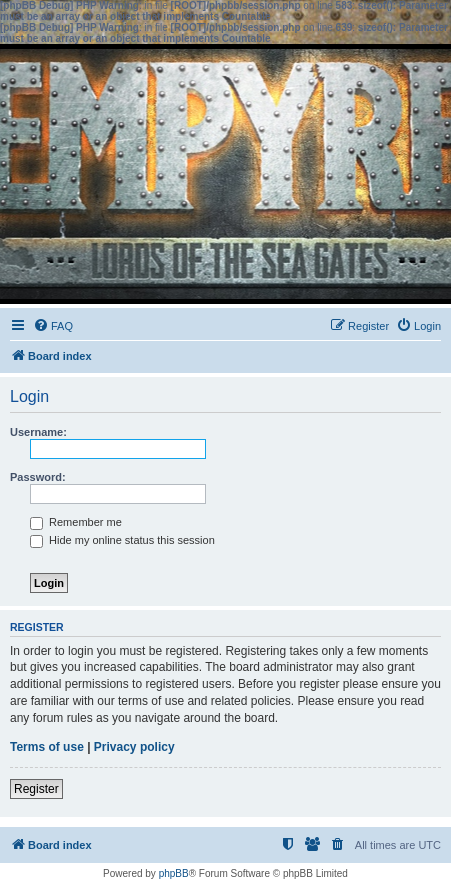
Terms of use (47, 747)
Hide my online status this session (122, 540)
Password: (38, 477)
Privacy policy (134, 747)
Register (36, 789)
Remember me (76, 522)
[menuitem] (53, 326)
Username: (38, 432)
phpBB (174, 873)
